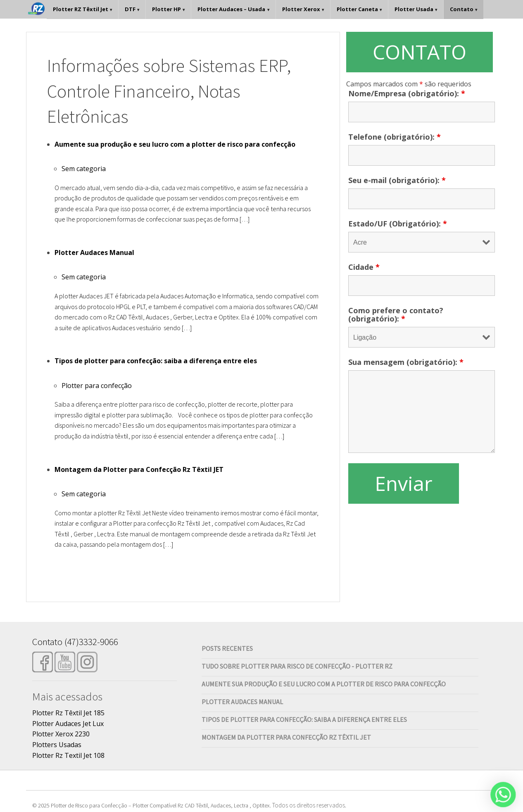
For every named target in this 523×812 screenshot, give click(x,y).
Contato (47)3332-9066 (75, 642)
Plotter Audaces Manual (94, 252)
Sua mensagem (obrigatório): (406, 362)
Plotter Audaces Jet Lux (68, 724)
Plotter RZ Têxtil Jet (81, 9)
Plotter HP (166, 9)
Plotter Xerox (301, 9)
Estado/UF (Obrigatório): (398, 224)
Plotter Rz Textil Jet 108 (68, 755)
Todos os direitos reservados (309, 805)
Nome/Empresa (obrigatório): (407, 93)
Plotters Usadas (57, 745)
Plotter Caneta (357, 9)
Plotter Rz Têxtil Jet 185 (68, 713)
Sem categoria (84, 169)
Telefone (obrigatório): (395, 137)
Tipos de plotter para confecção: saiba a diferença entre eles (156, 361)
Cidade (364, 267)
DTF (130, 9)
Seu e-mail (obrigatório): (397, 180)
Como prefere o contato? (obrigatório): (396, 314)
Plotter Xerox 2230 (61, 734)
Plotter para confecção (97, 386)
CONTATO (420, 52)
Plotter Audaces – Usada (231, 9)
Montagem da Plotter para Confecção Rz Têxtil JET (139, 469)
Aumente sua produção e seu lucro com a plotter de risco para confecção (175, 144)
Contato (462, 9)
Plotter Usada (414, 9)
